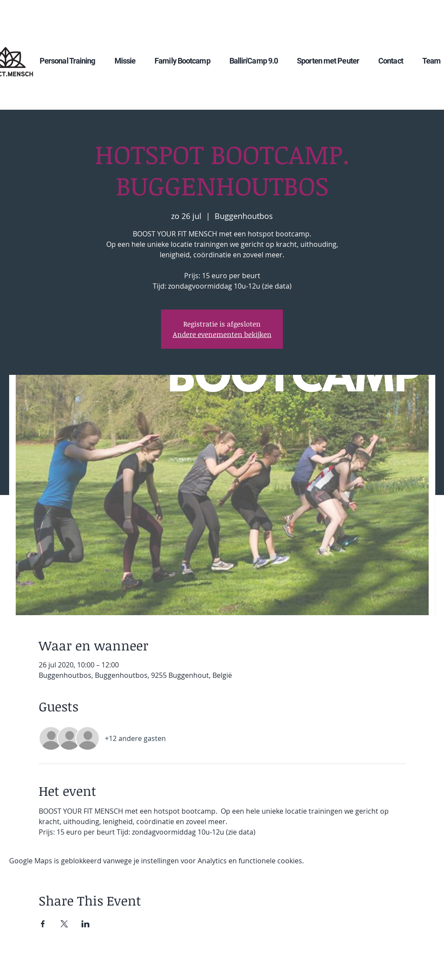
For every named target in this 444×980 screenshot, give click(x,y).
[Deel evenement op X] (64, 924)
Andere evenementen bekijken (222, 334)
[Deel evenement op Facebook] (43, 924)
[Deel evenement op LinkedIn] (86, 924)
